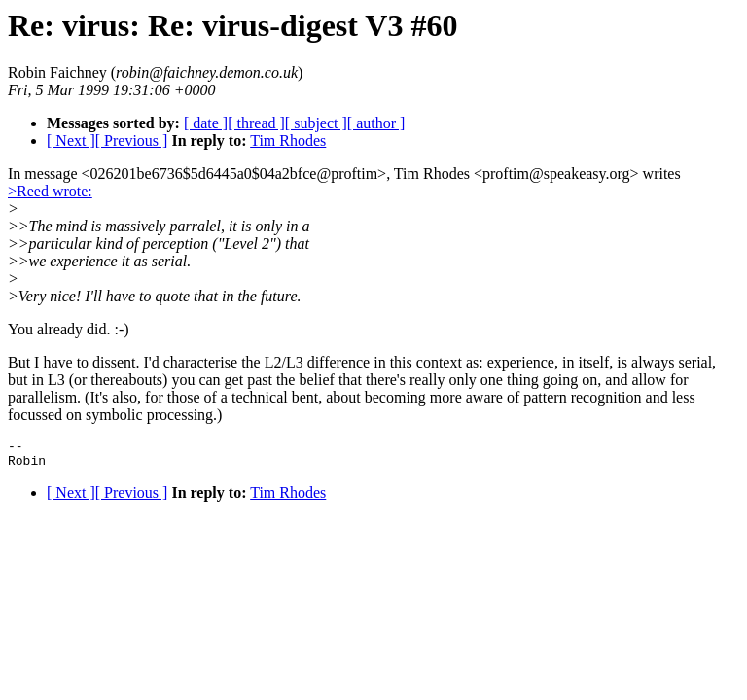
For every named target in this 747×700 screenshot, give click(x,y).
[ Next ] (71, 140)
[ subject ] (316, 123)
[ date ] (206, 123)
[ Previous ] (132, 140)
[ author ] (376, 123)
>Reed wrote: (50, 191)
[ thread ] (256, 123)
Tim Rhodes (288, 140)
